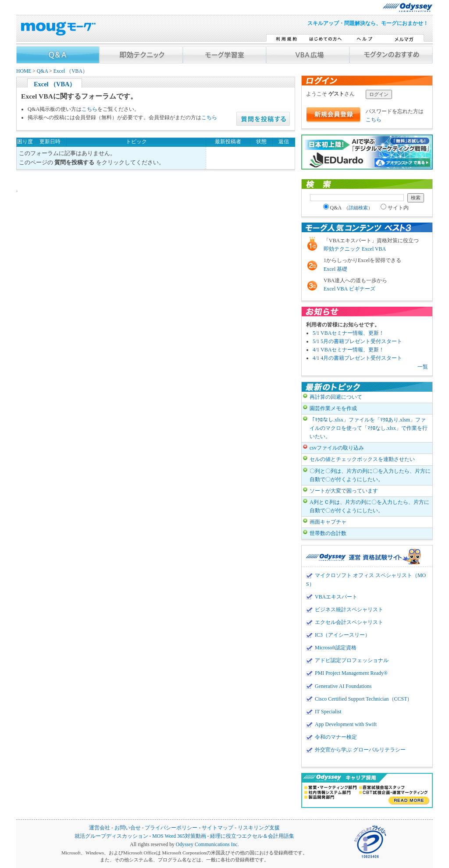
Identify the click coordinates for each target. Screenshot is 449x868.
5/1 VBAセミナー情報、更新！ (348, 333)
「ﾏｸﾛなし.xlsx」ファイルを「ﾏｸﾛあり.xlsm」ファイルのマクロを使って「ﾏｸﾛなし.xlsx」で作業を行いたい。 (369, 428)
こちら (89, 109)
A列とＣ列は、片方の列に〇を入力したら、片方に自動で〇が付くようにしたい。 (369, 506)
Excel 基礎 (335, 269)
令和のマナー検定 (336, 737)
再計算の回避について (336, 397)
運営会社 (100, 828)
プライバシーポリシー (171, 828)
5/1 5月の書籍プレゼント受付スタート (357, 341)
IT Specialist (328, 712)
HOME (24, 71)
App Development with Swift (346, 724)
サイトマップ (217, 828)
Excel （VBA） (71, 71)
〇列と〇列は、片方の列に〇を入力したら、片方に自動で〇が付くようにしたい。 (370, 475)
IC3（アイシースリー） (342, 635)
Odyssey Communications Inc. (207, 845)
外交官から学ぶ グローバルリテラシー (360, 750)
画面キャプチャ (328, 522)
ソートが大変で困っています (344, 491)
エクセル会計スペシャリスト (349, 622)
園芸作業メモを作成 (333, 408)
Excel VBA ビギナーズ (349, 289)
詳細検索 (358, 208)
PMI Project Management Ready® (351, 673)
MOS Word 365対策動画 (179, 836)
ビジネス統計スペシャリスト (349, 609)
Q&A (42, 71)
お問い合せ (128, 828)
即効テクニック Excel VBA (355, 249)
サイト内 (395, 208)
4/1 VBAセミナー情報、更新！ (348, 350)
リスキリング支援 (259, 828)
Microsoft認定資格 (336, 648)
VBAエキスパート (336, 597)
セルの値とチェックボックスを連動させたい (362, 459)
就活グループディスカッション (111, 836)
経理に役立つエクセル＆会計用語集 (252, 836)
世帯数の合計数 (328, 533)
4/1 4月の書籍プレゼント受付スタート (357, 358)
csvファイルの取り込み (337, 448)
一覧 (423, 367)
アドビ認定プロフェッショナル (352, 660)
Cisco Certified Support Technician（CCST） (363, 699)
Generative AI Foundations (343, 686)
